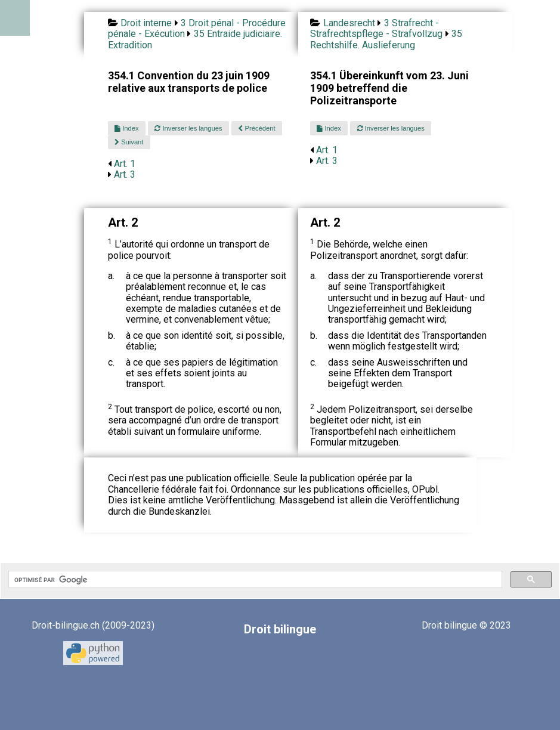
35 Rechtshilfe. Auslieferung (386, 39)
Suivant (129, 142)
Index (126, 128)
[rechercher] (254, 580)
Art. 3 (125, 174)
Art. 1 (125, 164)
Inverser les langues (188, 128)
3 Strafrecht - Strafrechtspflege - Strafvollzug (376, 28)
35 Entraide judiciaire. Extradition (195, 39)
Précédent (256, 128)
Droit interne (146, 23)
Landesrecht (349, 23)
